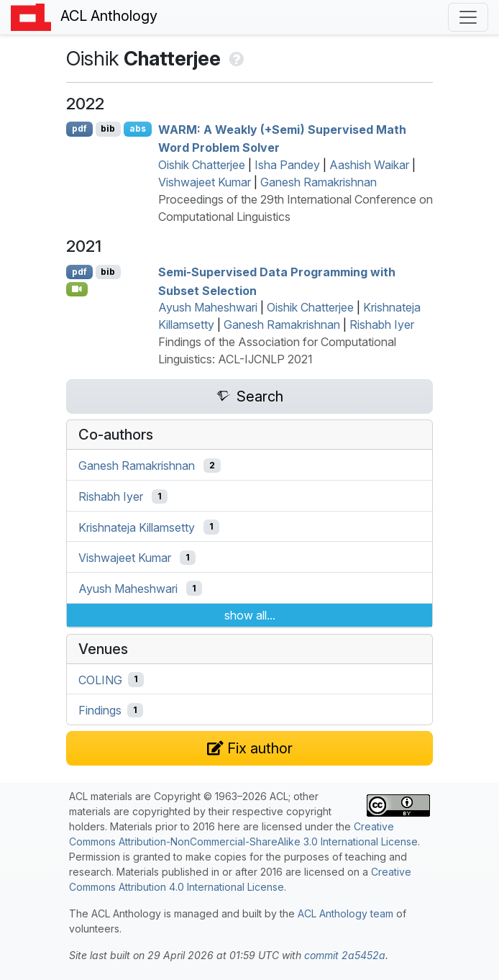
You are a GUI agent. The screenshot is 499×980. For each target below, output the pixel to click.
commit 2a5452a (345, 955)
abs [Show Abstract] (138, 128)
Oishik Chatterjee (202, 165)
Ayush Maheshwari (208, 307)
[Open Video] (77, 289)
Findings (100, 710)
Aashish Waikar (369, 165)
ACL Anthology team (345, 913)
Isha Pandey (287, 165)
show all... (250, 615)
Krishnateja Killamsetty (137, 527)
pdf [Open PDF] (79, 128)
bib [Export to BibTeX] (108, 128)
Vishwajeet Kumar (205, 182)
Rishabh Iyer (382, 325)
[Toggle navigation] (468, 17)
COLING (100, 679)
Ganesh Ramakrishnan (319, 182)
